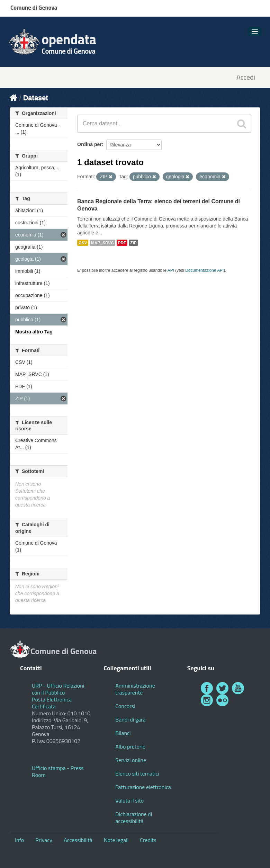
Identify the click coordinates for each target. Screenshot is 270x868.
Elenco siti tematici (137, 773)
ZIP (133, 243)
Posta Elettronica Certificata (52, 703)
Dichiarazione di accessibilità (134, 817)
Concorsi (125, 706)
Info (19, 840)
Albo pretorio (130, 746)
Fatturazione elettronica (143, 787)
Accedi (246, 77)
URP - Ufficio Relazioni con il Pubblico (58, 689)
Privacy (44, 840)
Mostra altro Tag (34, 332)
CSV (83, 243)
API (171, 270)
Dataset (36, 98)
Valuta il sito (129, 800)
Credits (148, 840)
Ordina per (89, 144)
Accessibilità (78, 840)
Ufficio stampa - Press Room (58, 771)
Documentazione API (204, 270)
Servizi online (131, 760)
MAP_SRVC (102, 243)
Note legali (116, 840)
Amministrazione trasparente (135, 689)
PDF (122, 243)
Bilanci (123, 733)
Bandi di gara (130, 719)
